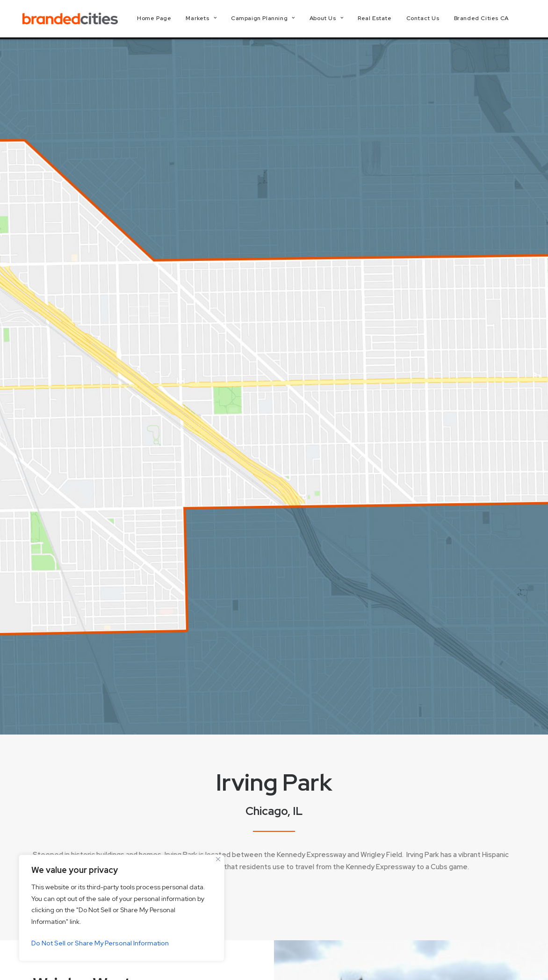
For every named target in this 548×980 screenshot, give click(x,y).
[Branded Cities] (74, 20)
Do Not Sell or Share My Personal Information (100, 943)
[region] (122, 908)
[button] (457, 958)
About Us (334, 20)
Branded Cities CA (489, 20)
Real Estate (383, 20)
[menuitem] (162, 20)
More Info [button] (65, 631)
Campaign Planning (271, 20)
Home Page (162, 20)
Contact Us (431, 20)
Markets (209, 20)
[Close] (218, 859)
